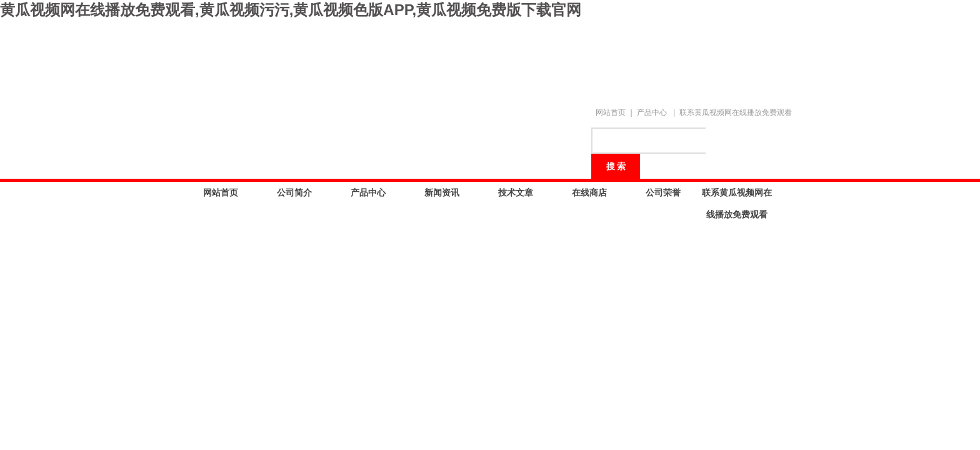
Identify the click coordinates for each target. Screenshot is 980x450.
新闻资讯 (442, 192)
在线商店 (589, 192)
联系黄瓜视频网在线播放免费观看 (736, 112)
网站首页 (611, 112)
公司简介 (294, 192)
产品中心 (652, 112)
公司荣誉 (663, 192)
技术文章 (516, 192)
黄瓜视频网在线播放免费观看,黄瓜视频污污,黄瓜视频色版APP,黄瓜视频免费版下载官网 (291, 10)
